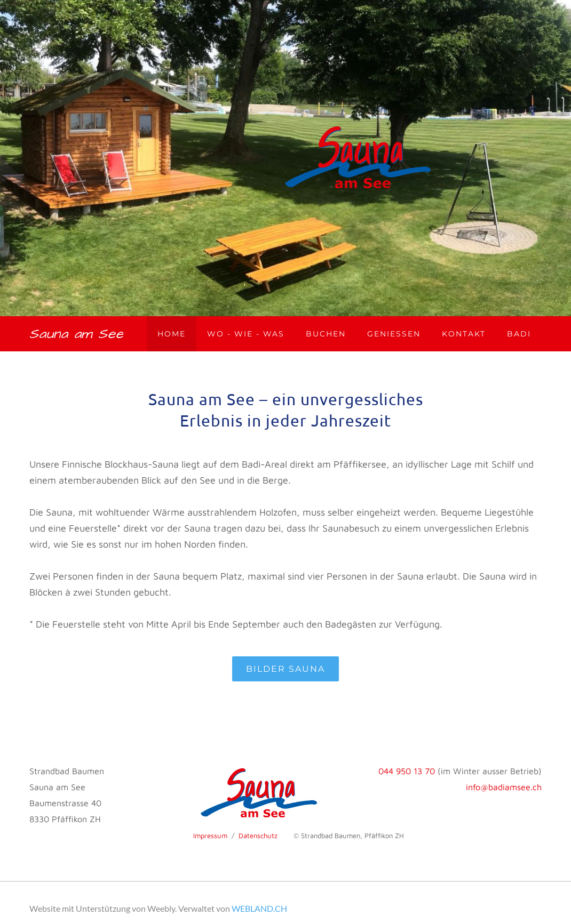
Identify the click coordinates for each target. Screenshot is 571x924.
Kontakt (464, 334)
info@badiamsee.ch (504, 787)
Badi (519, 334)
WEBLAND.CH (259, 908)
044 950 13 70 (407, 771)
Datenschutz (258, 835)
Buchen (326, 334)
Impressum (210, 835)
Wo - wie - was (246, 334)
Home (172, 334)
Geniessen (394, 334)
